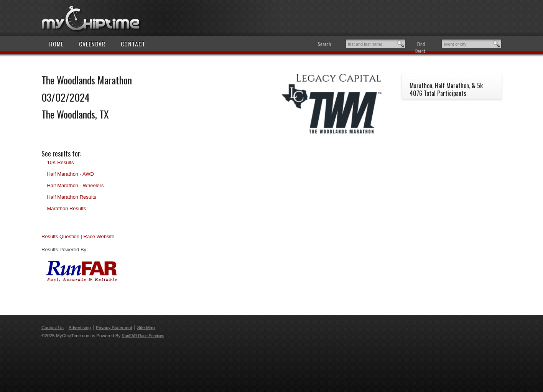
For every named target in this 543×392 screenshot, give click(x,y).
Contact (133, 44)
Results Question (60, 236)
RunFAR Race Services (143, 336)
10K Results (60, 162)
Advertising (80, 327)
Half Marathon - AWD (70, 174)
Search (324, 44)
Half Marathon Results (72, 197)
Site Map (146, 327)
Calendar (92, 44)
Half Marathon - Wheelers (75, 185)
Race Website (99, 236)
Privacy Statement (114, 327)
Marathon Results (66, 208)
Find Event (420, 47)
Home (56, 44)
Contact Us (53, 327)
